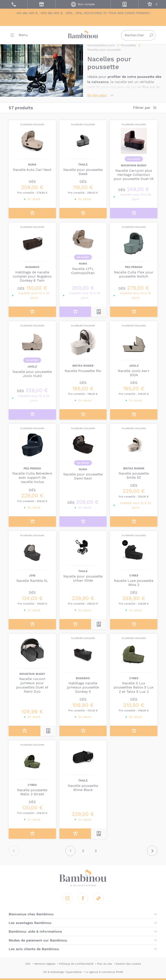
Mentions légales (45, 964)
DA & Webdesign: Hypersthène (62, 972)
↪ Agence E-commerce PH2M (104, 972)
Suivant (152, 851)
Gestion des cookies (128, 964)
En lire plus (97, 95)
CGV (28, 964)
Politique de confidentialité (76, 964)
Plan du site (105, 964)
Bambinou (83, 35)
